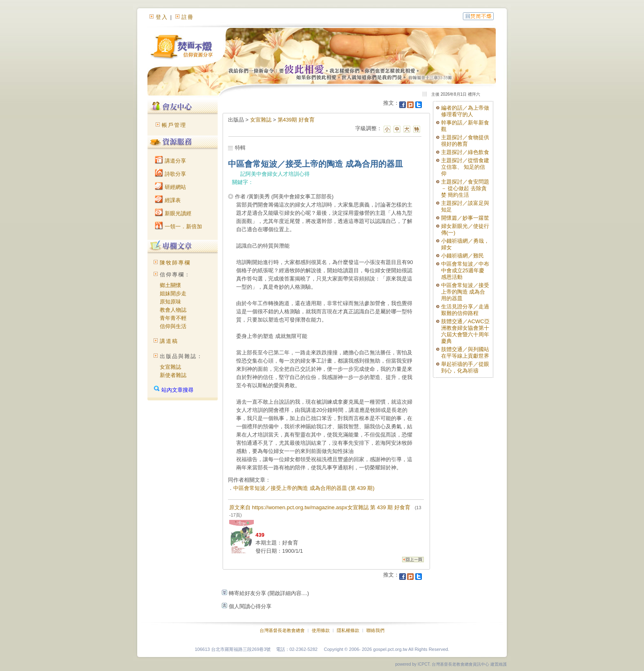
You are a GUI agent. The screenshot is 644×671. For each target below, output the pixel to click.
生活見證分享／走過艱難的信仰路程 (465, 310)
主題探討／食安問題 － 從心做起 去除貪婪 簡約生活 (465, 188)
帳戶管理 (174, 125)
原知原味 (170, 302)
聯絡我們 (375, 630)
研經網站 (170, 187)
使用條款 (321, 630)
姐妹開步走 (173, 293)
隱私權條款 (348, 630)
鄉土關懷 (170, 285)
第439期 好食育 (296, 120)
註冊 (188, 17)
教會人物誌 (173, 310)
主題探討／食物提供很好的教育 (465, 141)
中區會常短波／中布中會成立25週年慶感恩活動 (465, 270)
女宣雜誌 (170, 367)
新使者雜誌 (173, 375)
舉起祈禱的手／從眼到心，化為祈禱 (465, 367)
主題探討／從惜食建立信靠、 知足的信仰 (465, 167)
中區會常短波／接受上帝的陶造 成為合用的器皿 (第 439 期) (304, 488)
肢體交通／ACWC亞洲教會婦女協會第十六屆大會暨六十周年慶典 (465, 331)
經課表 (168, 200)
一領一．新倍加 (178, 226)
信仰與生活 (173, 326)
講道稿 (169, 341)
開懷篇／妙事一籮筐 (465, 218)
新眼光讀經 (173, 213)
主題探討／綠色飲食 (465, 152)
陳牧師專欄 (175, 263)
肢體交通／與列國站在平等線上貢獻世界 (465, 353)
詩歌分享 (170, 174)
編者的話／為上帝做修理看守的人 (465, 111)
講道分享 (170, 161)
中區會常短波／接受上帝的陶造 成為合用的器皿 (465, 292)
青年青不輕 (173, 318)
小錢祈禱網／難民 (462, 256)
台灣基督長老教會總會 (282, 630)
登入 (162, 17)
